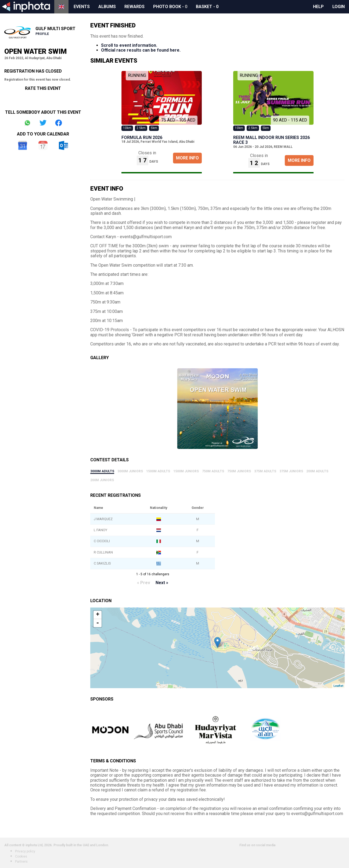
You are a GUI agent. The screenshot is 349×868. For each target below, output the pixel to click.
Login (339, 7)
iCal (43, 145)
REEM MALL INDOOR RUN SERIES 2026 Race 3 (271, 140)
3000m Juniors (130, 471)
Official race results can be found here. (141, 50)
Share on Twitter (43, 123)
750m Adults (213, 471)
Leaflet (338, 686)
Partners (21, 862)
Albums (107, 7)
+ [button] (98, 615)
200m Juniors (102, 480)
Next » (162, 583)
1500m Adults (158, 471)
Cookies (21, 856)
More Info (187, 158)
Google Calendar (23, 145)
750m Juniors (239, 471)
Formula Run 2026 (142, 137)
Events (82, 7)
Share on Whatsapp (27, 123)
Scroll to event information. (129, 45)
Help (318, 7)
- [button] (98, 623)
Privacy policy (25, 851)
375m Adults (265, 471)
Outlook (63, 145)
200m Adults (317, 471)
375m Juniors (291, 471)
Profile (42, 34)
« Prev (144, 583)
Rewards (134, 7)
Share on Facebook (59, 123)
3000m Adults (102, 471)
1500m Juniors (186, 471)
